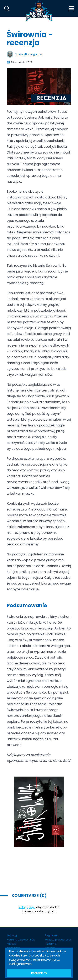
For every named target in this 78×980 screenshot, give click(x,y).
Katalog (12, 935)
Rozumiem (39, 973)
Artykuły (12, 944)
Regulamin (52, 935)
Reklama (51, 944)
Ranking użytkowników (21, 940)
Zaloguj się (27, 907)
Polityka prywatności (58, 940)
